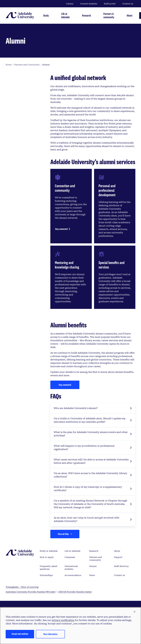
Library (70, 4)
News (92, 575)
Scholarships (46, 575)
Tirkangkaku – (22, 587)
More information (50, 634)
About (117, 551)
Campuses (70, 557)
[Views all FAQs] (65, 534)
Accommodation (73, 575)
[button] (135, 612)
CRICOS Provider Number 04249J (75, 592)
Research (94, 551)
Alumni (93, 566)
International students (71, 568)
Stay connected (61, 229)
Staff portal (110, 4)
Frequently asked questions (48, 568)
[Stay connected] (65, 385)
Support (118, 557)
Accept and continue (20, 634)
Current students (89, 4)
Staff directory (121, 566)
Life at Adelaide (72, 551)
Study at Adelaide (49, 551)
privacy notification (63, 620)
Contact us (128, 4)
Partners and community (96, 559)
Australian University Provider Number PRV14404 (31, 592)
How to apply (47, 557)
